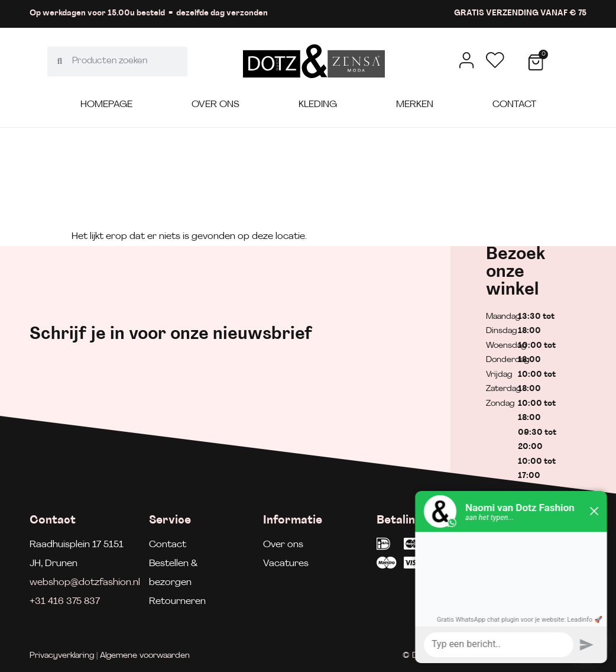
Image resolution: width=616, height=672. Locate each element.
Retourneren (177, 602)
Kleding (318, 105)
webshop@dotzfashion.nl (85, 583)
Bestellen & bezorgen (173, 573)
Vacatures (286, 564)
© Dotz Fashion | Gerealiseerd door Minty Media (495, 656)
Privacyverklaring (62, 656)
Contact (514, 105)
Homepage (106, 105)
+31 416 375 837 (65, 602)
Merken (415, 105)
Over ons (215, 105)
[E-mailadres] (418, 331)
